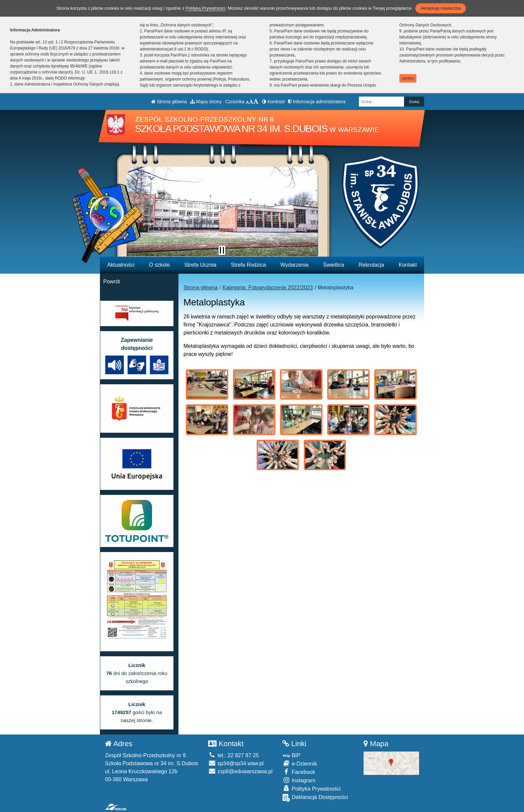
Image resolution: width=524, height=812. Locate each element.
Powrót (112, 282)
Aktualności (121, 265)
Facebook (299, 772)
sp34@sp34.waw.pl (236, 763)
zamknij (408, 78)
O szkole (159, 265)
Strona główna (169, 102)
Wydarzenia (294, 265)
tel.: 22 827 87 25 (233, 755)
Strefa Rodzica (248, 265)
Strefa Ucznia (200, 265)
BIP (291, 755)
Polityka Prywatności (311, 788)
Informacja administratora (317, 102)
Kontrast (273, 102)
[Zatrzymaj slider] (222, 250)
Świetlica (334, 265)
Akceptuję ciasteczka (441, 8)
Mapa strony (206, 102)
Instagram (299, 780)
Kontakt (408, 265)
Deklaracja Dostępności (315, 798)
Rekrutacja (371, 265)
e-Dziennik (300, 763)
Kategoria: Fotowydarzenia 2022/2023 (268, 288)
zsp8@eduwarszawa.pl (240, 771)
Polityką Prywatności (205, 8)
